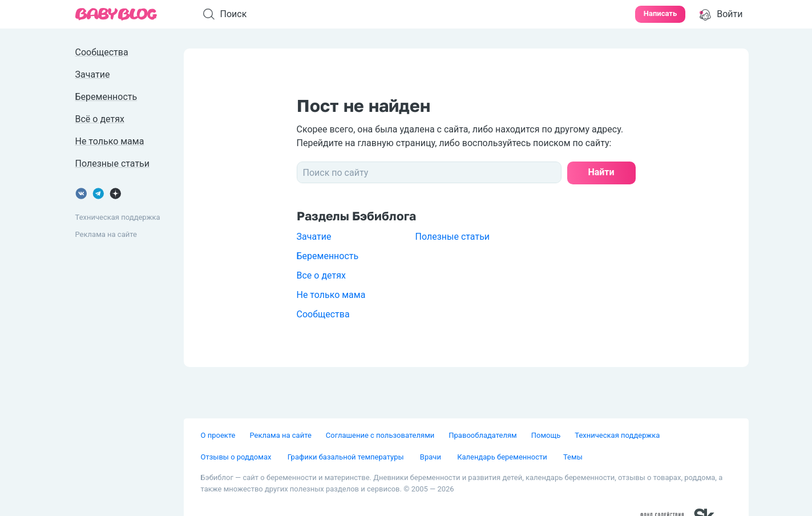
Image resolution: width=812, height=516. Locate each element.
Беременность (328, 256)
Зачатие (314, 237)
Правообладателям (482, 435)
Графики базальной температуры (347, 457)
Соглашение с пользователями (380, 435)
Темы (573, 457)
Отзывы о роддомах (237, 457)
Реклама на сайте (106, 234)
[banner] (116, 15)
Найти (601, 172)
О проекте (218, 435)
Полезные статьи (453, 237)
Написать (660, 13)
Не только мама (331, 295)
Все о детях (321, 275)
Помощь (546, 435)
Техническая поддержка (118, 217)
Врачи (431, 457)
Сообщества (323, 314)
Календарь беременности (503, 457)
